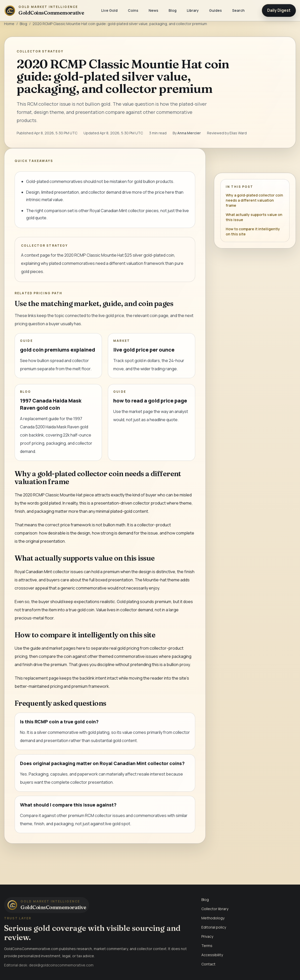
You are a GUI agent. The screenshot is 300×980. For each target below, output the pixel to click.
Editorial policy (214, 927)
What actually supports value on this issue (254, 217)
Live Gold (109, 10)
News (153, 10)
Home (9, 24)
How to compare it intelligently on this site (253, 231)
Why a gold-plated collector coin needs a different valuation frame (254, 200)
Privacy (207, 936)
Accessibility (212, 955)
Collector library (215, 909)
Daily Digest (279, 10)
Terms (207, 946)
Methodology (213, 918)
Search (238, 10)
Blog (173, 10)
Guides (215, 10)
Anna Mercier (189, 133)
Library (193, 10)
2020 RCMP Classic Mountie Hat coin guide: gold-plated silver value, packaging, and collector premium (120, 24)
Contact (208, 964)
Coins (133, 10)
